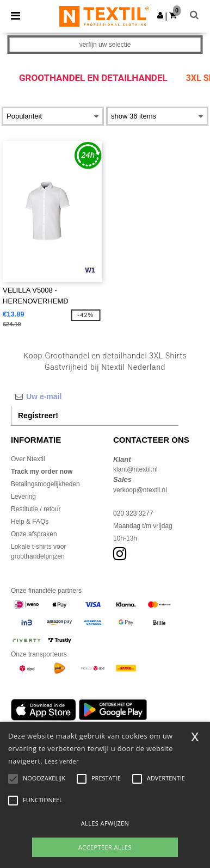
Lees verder (62, 761)
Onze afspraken (34, 534)
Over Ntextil (28, 459)
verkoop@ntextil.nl (140, 490)
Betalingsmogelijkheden (45, 484)
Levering (23, 497)
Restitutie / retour (36, 509)
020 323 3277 (133, 513)
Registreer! (38, 416)
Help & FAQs (30, 522)
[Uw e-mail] (95, 396)
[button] (160, 15)
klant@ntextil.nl (135, 469)
